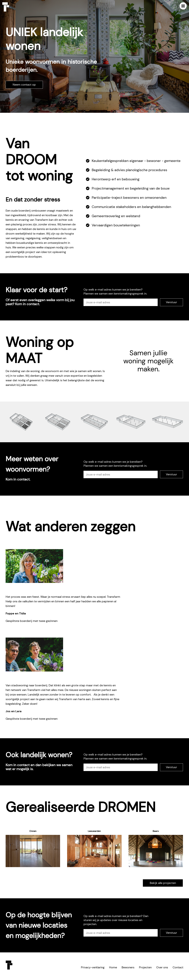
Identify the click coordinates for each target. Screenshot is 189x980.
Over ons (162, 967)
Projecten (145, 967)
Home (113, 967)
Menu (183, 6)
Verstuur (171, 302)
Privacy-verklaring (93, 967)
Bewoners (128, 967)
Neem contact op (24, 85)
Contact (178, 967)
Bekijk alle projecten (163, 883)
